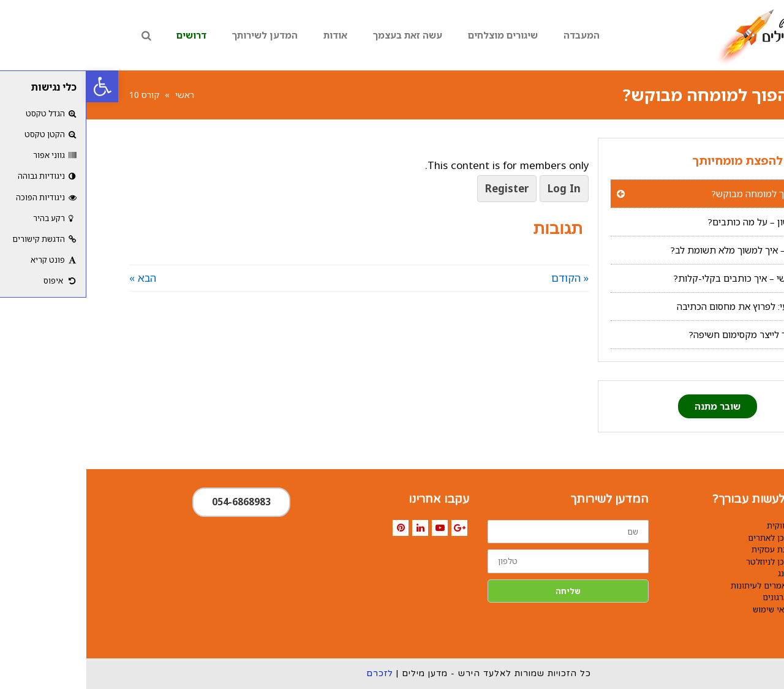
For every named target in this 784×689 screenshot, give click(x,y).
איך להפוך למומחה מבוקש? (678, 194)
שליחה (482, 591)
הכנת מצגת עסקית (697, 549)
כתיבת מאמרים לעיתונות (687, 585)
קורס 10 (58, 95)
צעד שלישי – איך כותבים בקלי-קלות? (659, 278)
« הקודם (484, 278)
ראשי (98, 95)
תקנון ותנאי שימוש (698, 609)
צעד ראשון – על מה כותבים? (677, 222)
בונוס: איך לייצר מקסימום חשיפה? (667, 334)
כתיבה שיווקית (705, 525)
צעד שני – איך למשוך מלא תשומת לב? (658, 250)
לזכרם (293, 673)
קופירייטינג (710, 573)
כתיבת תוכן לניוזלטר (695, 562)
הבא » (56, 278)
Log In (478, 188)
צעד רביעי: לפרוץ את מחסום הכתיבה (661, 306)
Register (420, 188)
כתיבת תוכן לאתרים (695, 538)
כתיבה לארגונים (703, 597)
